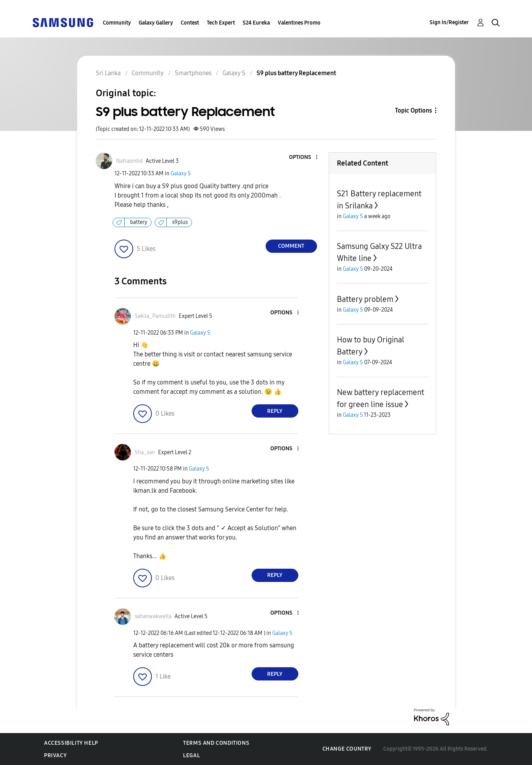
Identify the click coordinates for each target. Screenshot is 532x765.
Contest (190, 23)
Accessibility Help (71, 743)
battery (139, 222)
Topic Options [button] (413, 110)
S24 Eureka (256, 23)
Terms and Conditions (216, 743)
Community (117, 23)
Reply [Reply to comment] (275, 411)
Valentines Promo (299, 23)
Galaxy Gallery (156, 23)
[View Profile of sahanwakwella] (153, 616)
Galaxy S (181, 174)
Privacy (55, 755)
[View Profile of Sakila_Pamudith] (155, 316)
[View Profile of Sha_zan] (145, 452)
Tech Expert (221, 23)
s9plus (180, 222)
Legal (191, 755)
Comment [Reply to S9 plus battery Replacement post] (291, 246)
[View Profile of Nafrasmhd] (129, 161)
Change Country (347, 749)
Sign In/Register (449, 22)
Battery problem (365, 299)
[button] (303, 158)
